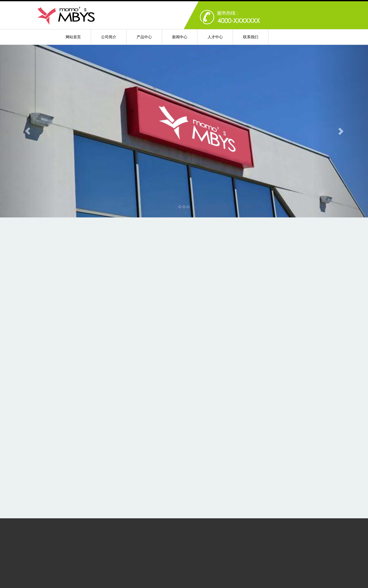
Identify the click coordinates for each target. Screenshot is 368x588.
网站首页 (73, 37)
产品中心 (144, 37)
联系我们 (251, 37)
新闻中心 (180, 37)
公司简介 (109, 37)
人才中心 (215, 37)
